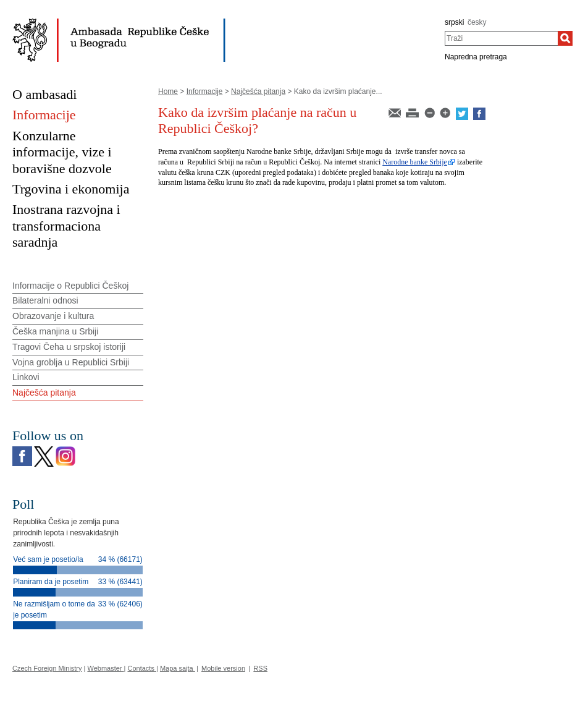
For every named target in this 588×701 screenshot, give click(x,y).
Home (168, 91)
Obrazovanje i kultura (53, 316)
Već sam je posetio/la (48, 559)
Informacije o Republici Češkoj (70, 286)
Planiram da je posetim (51, 582)
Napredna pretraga (476, 57)
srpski (454, 22)
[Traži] (565, 38)
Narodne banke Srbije (415, 162)
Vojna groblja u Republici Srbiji (71, 362)
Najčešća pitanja (258, 91)
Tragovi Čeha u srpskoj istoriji (69, 347)
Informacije (205, 91)
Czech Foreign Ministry (47, 668)
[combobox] (501, 38)
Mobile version (223, 668)
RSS (260, 668)
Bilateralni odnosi (45, 300)
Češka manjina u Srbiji (55, 331)
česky (477, 22)
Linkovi (26, 377)
